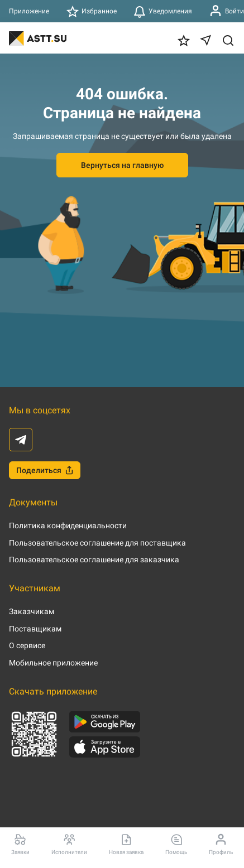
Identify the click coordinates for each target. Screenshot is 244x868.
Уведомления (163, 11)
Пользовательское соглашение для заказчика (94, 560)
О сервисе (27, 645)
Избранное (91, 11)
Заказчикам (32, 611)
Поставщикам (35, 629)
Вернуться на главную (122, 165)
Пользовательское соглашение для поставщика (97, 543)
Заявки (20, 844)
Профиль (221, 844)
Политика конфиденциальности (68, 525)
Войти (226, 11)
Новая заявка (126, 844)
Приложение (29, 11)
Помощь (176, 844)
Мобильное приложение (53, 663)
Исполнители (69, 844)
